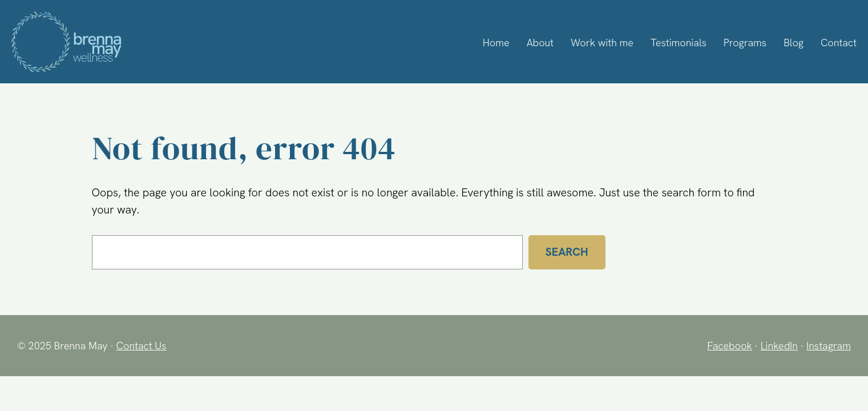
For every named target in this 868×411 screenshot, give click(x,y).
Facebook (727, 345)
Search (567, 252)
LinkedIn (777, 345)
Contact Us (142, 345)
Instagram (828, 345)
